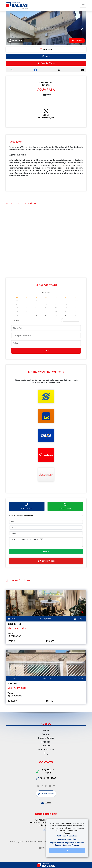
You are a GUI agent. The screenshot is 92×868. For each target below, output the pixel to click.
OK (67, 850)
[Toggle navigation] (83, 5)
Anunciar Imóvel (46, 749)
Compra (46, 734)
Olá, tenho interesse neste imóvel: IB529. (46, 542)
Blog (46, 753)
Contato (46, 746)
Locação (46, 742)
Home (46, 730)
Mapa (46, 56)
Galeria (77, 41)
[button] (46, 516)
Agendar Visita (46, 63)
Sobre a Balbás (46, 738)
